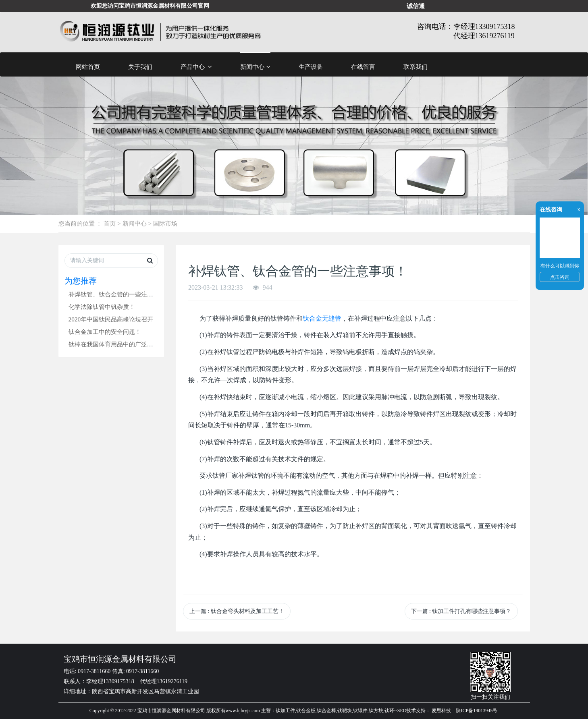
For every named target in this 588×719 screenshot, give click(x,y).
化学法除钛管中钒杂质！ (102, 307)
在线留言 (363, 67)
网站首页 (88, 67)
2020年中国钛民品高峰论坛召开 (111, 319)
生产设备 (311, 67)
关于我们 (140, 67)
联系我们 (416, 67)
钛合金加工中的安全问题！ (105, 332)
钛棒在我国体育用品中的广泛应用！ (117, 344)
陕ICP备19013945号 (477, 711)
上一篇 (237, 611)
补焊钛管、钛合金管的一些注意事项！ (120, 294)
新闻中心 (255, 67)
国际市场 (165, 223)
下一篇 (461, 611)
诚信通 (416, 6)
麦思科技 (441, 711)
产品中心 (196, 67)
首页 (110, 223)
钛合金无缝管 (322, 318)
